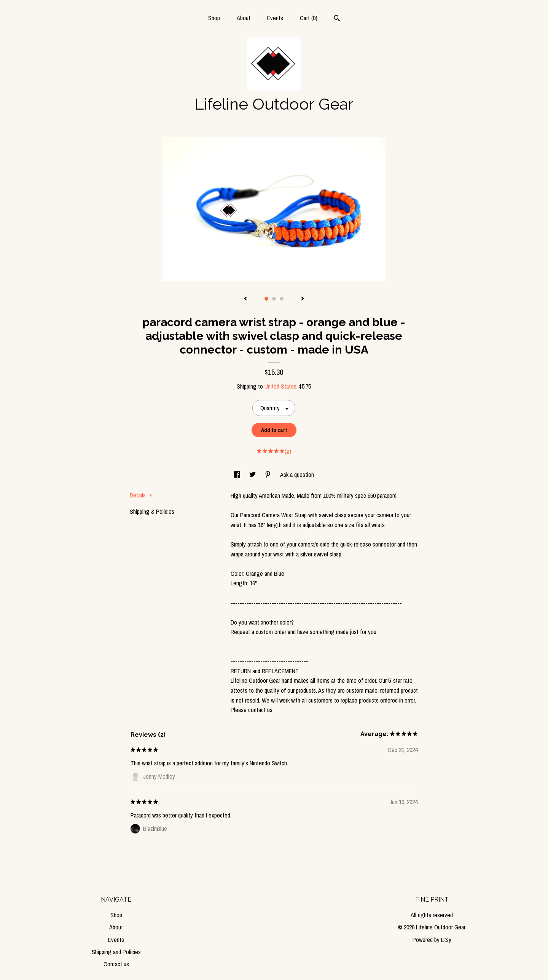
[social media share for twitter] (253, 475)
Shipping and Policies (116, 952)
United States (280, 386)
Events (275, 18)
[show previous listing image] (245, 299)
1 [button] (266, 299)
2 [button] (274, 299)
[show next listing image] (303, 299)
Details (141, 495)
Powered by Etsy (432, 940)
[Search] (337, 19)
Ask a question (297, 475)
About (244, 18)
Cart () (309, 18)
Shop (214, 18)
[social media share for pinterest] (269, 475)
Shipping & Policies (152, 512)
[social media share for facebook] (238, 475)
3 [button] (282, 299)
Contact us (116, 964)
